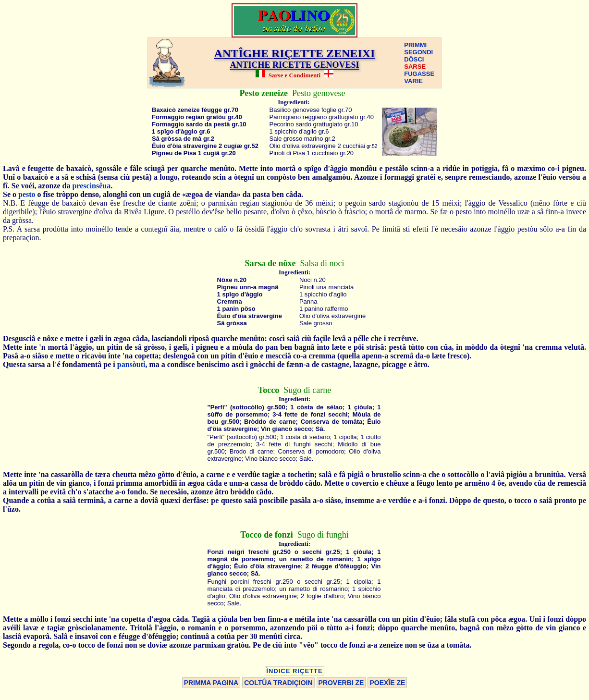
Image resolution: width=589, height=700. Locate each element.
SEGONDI (418, 52)
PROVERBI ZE (341, 683)
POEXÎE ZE (387, 683)
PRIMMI (415, 45)
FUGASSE (419, 74)
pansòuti (131, 364)
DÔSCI (414, 59)
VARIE (413, 81)
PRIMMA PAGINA (211, 683)
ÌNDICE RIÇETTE (294, 671)
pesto (27, 194)
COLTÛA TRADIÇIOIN (278, 683)
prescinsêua (91, 186)
